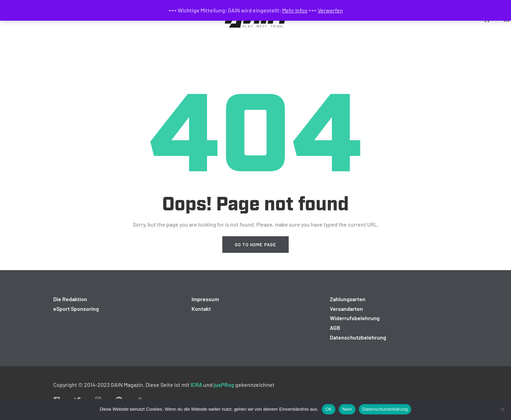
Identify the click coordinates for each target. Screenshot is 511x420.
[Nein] (502, 409)
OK (329, 409)
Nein (347, 409)
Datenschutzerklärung (385, 409)
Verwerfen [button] (330, 10)
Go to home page (255, 245)
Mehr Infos (295, 10)
